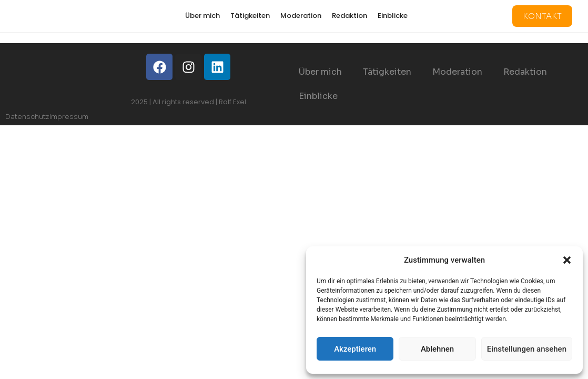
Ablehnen (437, 349)
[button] (567, 260)
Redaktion (349, 16)
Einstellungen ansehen (527, 349)
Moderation (301, 16)
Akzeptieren (355, 349)
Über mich (202, 16)
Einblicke (393, 16)
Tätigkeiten (250, 16)
